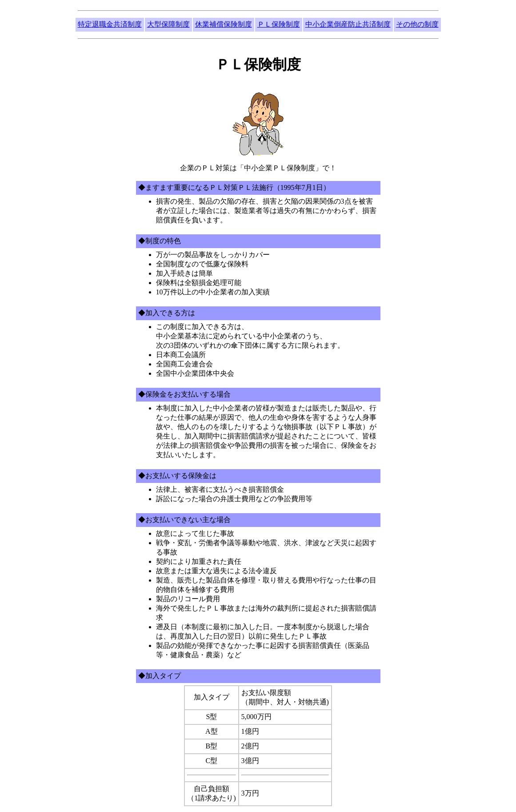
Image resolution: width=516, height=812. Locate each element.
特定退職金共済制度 (110, 24)
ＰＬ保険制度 (279, 24)
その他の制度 (417, 24)
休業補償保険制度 (224, 24)
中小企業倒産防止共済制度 (348, 24)
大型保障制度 (168, 24)
